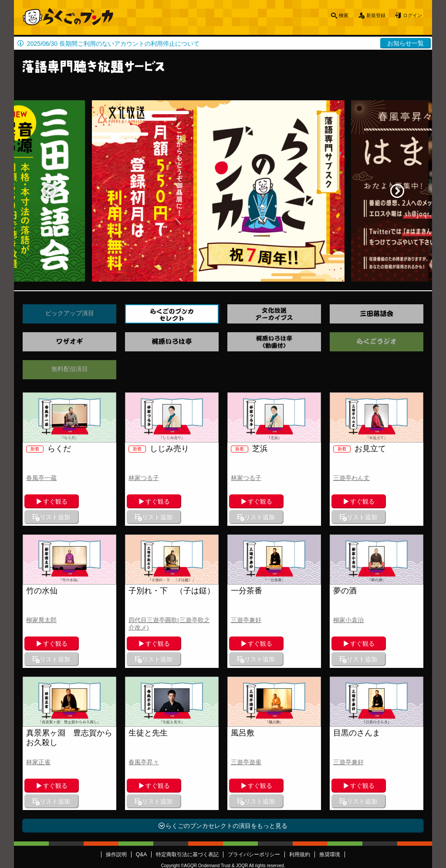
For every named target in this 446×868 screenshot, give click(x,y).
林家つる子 (144, 478)
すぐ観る (51, 501)
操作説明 (116, 807)
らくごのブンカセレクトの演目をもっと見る (226, 779)
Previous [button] (49, 191)
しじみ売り (159, 449)
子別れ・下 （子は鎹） (172, 575)
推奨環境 (330, 807)
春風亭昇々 (144, 731)
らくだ (49, 449)
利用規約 (300, 807)
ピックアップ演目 (70, 313)
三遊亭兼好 (246, 604)
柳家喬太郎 (41, 604)
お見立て (360, 449)
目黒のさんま (357, 701)
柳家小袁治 (348, 604)
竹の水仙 (42, 575)
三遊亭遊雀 (246, 731)
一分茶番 (247, 575)
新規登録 (367, 17)
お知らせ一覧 (405, 43)
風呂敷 (243, 701)
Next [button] (397, 191)
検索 (330, 17)
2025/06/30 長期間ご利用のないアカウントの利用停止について (113, 43)
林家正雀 (38, 731)
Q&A (141, 807)
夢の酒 (345, 575)
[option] (223, 191)
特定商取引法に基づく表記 (187, 807)
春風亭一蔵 (41, 478)
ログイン (409, 17)
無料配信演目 (70, 369)
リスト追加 (96, 501)
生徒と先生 (148, 701)
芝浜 (249, 449)
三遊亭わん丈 (351, 478)
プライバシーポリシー (254, 807)
